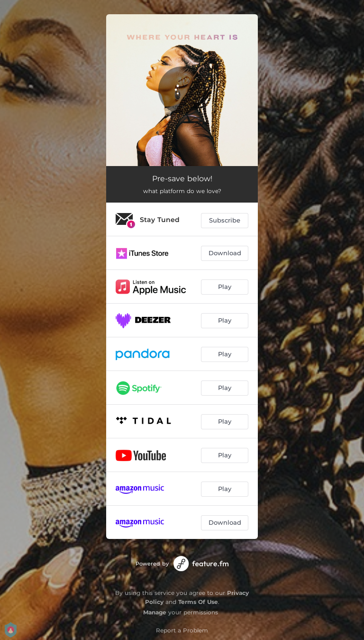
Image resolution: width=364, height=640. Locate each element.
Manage (155, 612)
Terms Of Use (198, 602)
